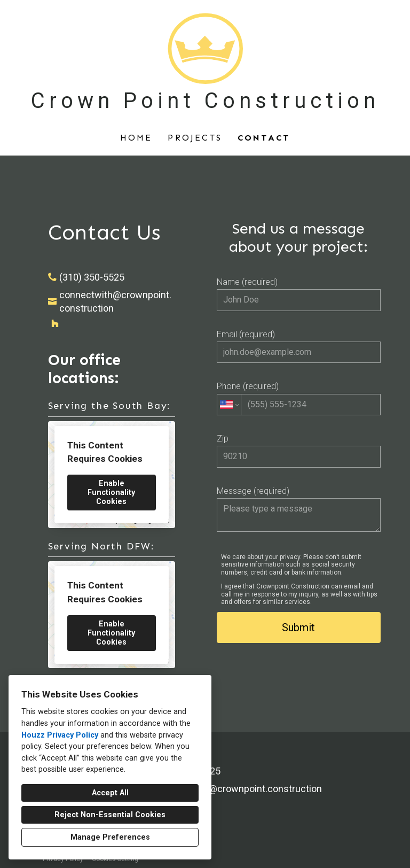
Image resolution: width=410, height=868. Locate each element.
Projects (195, 138)
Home (136, 138)
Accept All (110, 793)
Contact (264, 138)
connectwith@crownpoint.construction (115, 301)
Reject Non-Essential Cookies (110, 815)
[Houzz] (55, 323)
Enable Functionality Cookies (111, 493)
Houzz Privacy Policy (60, 735)
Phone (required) (299, 398)
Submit (298, 627)
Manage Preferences (110, 837)
